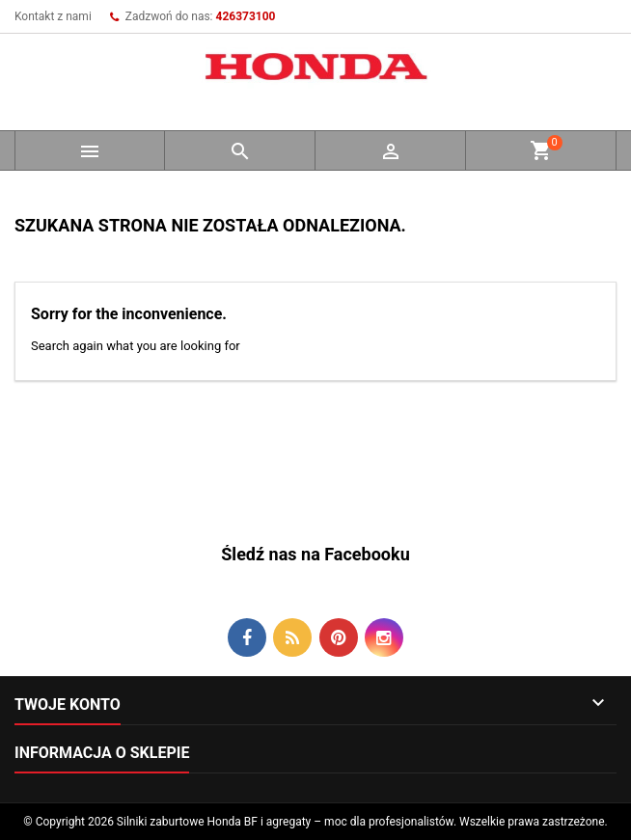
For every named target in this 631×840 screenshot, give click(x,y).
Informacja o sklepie (102, 753)
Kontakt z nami (53, 16)
